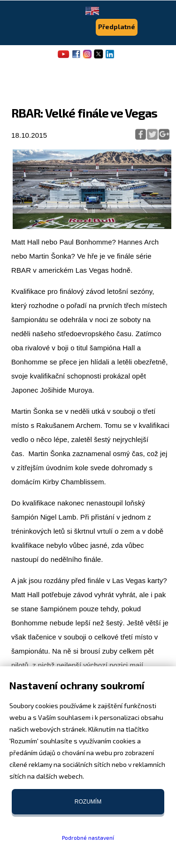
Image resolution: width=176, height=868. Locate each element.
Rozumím (88, 802)
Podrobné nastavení (88, 837)
